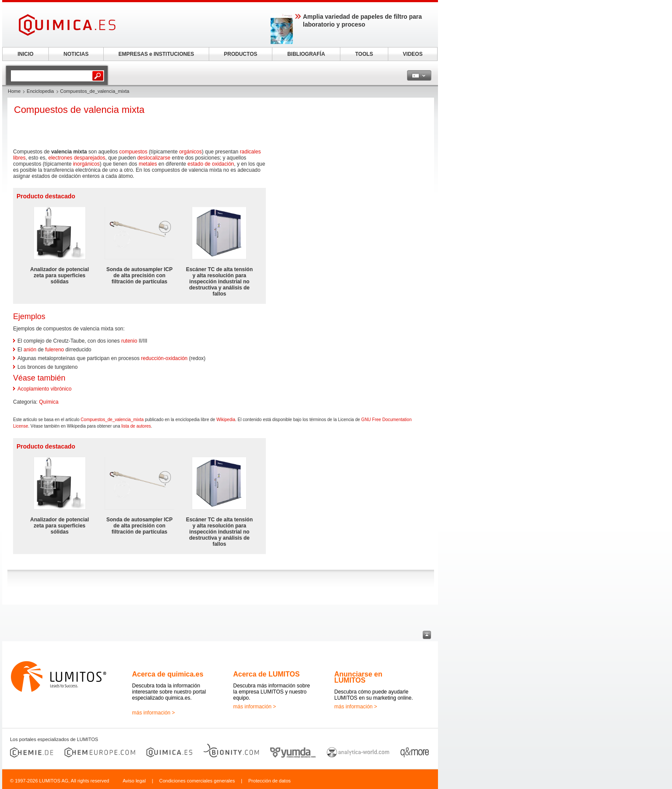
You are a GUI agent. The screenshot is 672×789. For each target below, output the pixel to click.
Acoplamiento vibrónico (44, 389)
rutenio (129, 341)
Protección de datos (270, 781)
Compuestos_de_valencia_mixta (112, 420)
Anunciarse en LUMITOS (358, 677)
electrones (60, 158)
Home (14, 91)
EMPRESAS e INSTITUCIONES (156, 54)
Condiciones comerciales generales (197, 781)
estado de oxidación (211, 164)
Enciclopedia (40, 91)
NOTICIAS (76, 54)
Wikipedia (226, 420)
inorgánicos (86, 164)
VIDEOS (412, 54)
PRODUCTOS (241, 54)
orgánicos (190, 152)
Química (49, 402)
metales (148, 164)
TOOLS (364, 54)
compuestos (134, 152)
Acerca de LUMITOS (266, 674)
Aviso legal (134, 781)
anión (30, 350)
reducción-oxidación (165, 358)
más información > (153, 713)
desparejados (89, 158)
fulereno (54, 350)
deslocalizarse (154, 158)
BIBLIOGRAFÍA (306, 54)
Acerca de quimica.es (168, 674)
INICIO (25, 54)
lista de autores (136, 426)
